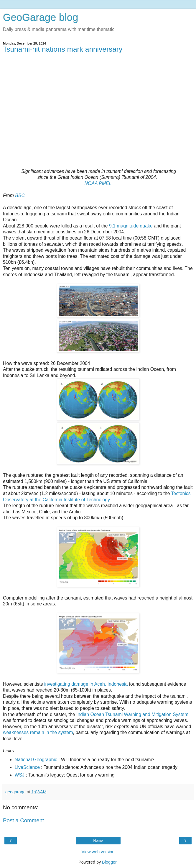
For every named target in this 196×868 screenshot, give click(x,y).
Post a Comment (23, 820)
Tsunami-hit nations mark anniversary (63, 49)
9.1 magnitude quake (131, 226)
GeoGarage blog (41, 17)
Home (98, 841)
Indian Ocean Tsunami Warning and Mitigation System (132, 714)
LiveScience (27, 767)
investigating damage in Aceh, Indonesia (86, 684)
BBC (20, 195)
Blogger (109, 862)
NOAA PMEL (98, 183)
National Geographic (36, 760)
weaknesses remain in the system (38, 732)
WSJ (20, 775)
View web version (98, 852)
